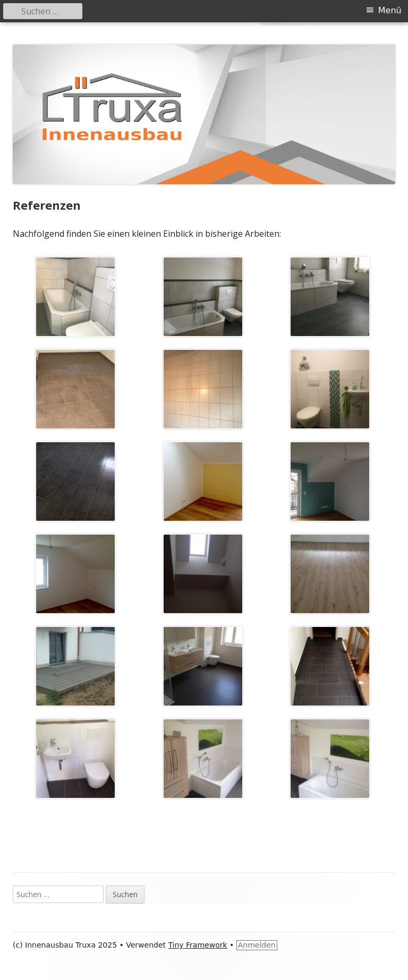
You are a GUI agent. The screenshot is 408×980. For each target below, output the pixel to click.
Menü (390, 10)
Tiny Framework (197, 945)
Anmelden (257, 945)
